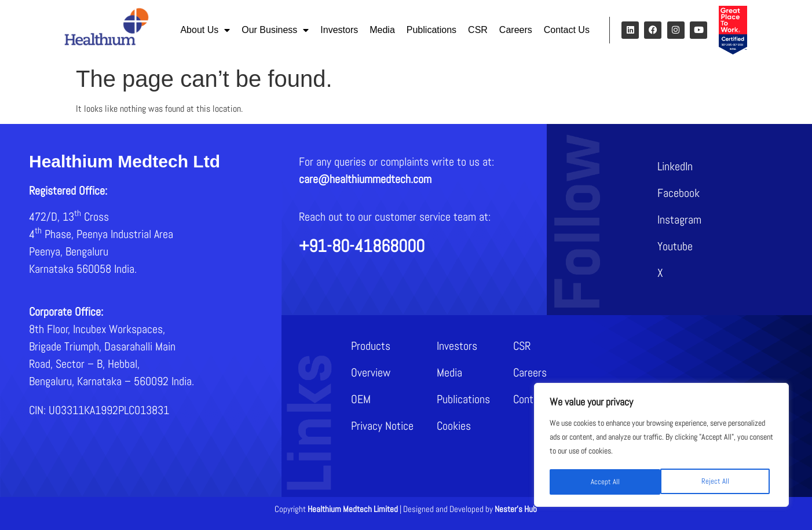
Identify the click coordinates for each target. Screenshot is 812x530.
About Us (205, 30)
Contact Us (567, 30)
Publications (431, 30)
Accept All (718, 482)
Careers (516, 30)
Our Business (275, 30)
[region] (661, 446)
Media (382, 30)
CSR (478, 30)
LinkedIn (675, 166)
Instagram (679, 220)
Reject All (604, 482)
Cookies (454, 426)
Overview (371, 372)
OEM (361, 399)
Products (371, 346)
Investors (339, 30)
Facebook (679, 193)
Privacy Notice (382, 426)
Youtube (675, 246)
